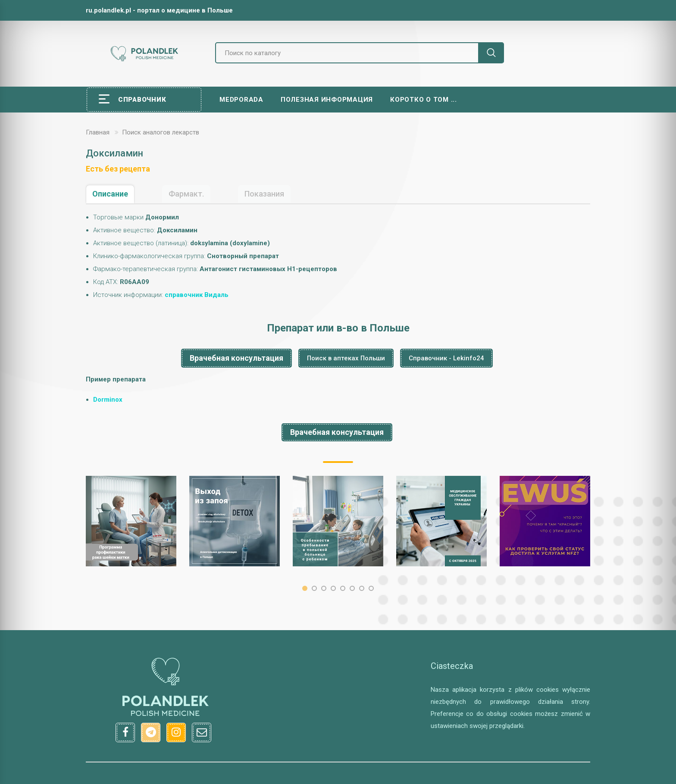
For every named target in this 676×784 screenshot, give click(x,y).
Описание (110, 194)
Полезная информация (327, 100)
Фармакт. (186, 194)
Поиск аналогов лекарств (161, 132)
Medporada (241, 100)
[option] (131, 521)
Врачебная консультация (236, 358)
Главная (98, 132)
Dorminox (108, 400)
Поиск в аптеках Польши (346, 358)
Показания (264, 194)
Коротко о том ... (424, 100)
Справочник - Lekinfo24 (446, 358)
